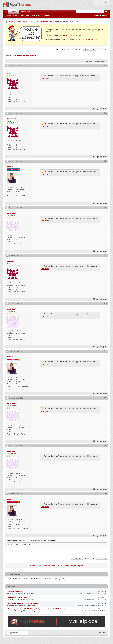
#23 (105, 161)
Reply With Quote (100, 109)
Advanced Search (100, 16)
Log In (98, 2)
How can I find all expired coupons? (70, 566)
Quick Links (25, 16)
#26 (105, 303)
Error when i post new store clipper (42, 566)
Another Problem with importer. (24, 56)
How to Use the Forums (41, 16)
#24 (105, 208)
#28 (105, 398)
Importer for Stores (15, 592)
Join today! (45, 79)
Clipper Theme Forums (25, 22)
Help (105, 2)
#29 (105, 446)
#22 (105, 113)
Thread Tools (88, 61)
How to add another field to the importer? (24, 603)
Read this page (64, 35)
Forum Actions (12, 16)
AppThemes (102, 632)
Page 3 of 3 (78, 49)
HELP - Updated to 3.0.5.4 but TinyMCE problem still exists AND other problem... (40, 609)
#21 (105, 65)
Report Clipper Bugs (44, 22)
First (87, 49)
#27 (105, 351)
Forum (10, 22)
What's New (25, 12)
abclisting (10, 544)
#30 (105, 493)
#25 (105, 255)
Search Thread (100, 61)
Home (13, 12)
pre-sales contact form (89, 39)
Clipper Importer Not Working (19, 597)
